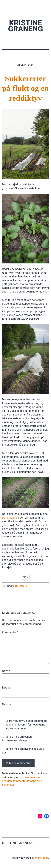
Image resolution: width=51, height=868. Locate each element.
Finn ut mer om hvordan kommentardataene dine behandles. (22, 781)
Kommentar (10, 632)
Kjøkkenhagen (20, 586)
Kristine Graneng (25, 26)
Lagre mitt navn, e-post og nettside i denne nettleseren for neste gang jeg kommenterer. (27, 725)
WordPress (42, 858)
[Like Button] (24, 577)
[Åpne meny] (4, 46)
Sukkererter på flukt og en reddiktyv (26, 88)
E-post (7, 688)
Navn (6, 671)
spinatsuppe (9, 518)
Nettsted (7, 704)
